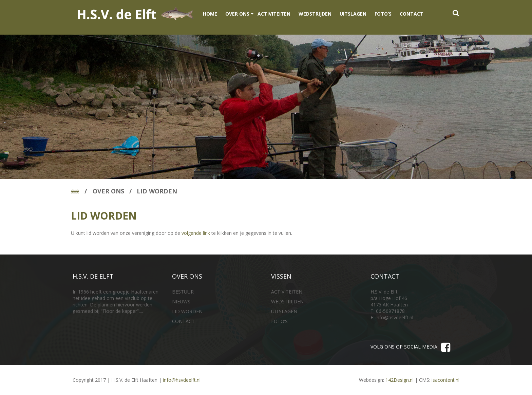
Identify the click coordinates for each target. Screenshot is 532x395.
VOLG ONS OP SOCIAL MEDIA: (410, 348)
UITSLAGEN (353, 14)
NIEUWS (181, 302)
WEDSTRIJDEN (315, 14)
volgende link (196, 233)
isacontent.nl (445, 380)
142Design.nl (400, 380)
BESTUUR (183, 292)
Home (210, 14)
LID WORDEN (187, 311)
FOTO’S (383, 14)
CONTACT (412, 14)
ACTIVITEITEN (274, 14)
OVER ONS (237, 14)
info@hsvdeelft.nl (394, 317)
